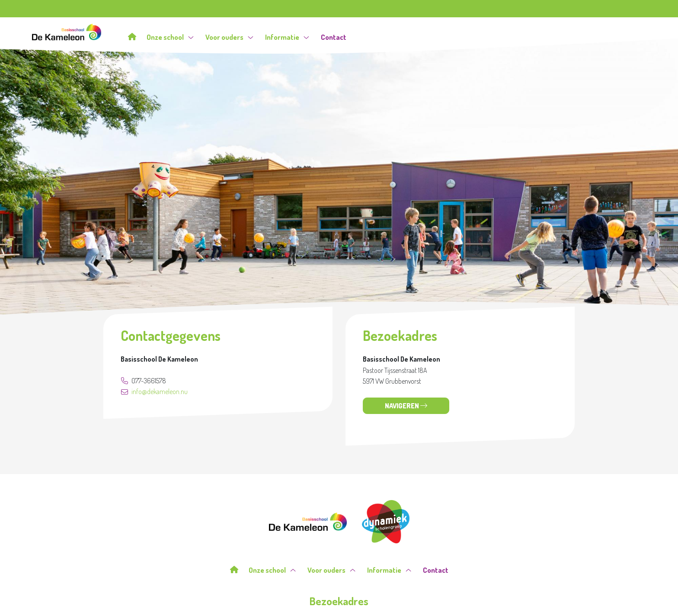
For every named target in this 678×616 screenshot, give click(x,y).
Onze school (170, 37)
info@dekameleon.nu (154, 391)
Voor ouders (229, 37)
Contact (334, 37)
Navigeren (406, 406)
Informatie (287, 37)
